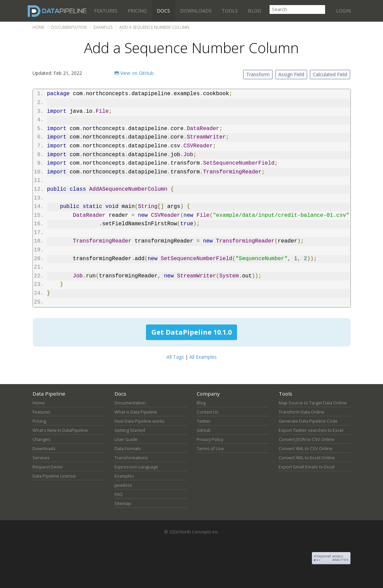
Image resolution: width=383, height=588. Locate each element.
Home (38, 27)
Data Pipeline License (54, 476)
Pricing (137, 11)
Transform (258, 74)
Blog (254, 11)
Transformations (131, 458)
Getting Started (130, 430)
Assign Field (291, 74)
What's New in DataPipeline (60, 430)
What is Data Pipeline (136, 412)
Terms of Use (210, 449)
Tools (230, 11)
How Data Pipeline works (140, 421)
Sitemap (123, 503)
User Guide (126, 439)
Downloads (196, 11)
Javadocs (123, 485)
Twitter (204, 421)
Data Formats (128, 449)
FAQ (119, 494)
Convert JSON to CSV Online (307, 439)
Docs (163, 11)
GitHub (204, 430)
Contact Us (208, 412)
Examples (103, 27)
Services (41, 458)
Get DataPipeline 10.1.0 (191, 332)
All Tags (175, 357)
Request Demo (48, 467)
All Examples (203, 357)
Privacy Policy (210, 439)
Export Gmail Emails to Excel (307, 467)
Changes (41, 439)
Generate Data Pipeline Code (308, 421)
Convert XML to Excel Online (307, 458)
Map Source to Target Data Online (313, 403)
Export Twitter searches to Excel (311, 430)
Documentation (69, 27)
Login (343, 11)
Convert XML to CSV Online (306, 449)
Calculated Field (330, 74)
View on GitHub (134, 73)
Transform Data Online (302, 412)
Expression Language (136, 467)
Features (106, 11)
